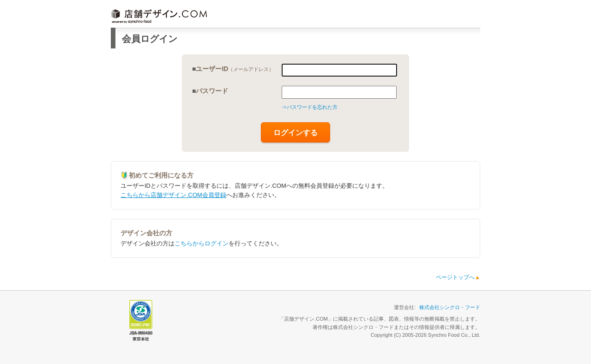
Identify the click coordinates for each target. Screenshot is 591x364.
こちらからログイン (202, 243)
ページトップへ (458, 277)
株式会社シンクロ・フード (450, 307)
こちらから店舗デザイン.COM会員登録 (173, 195)
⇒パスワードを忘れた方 (310, 107)
